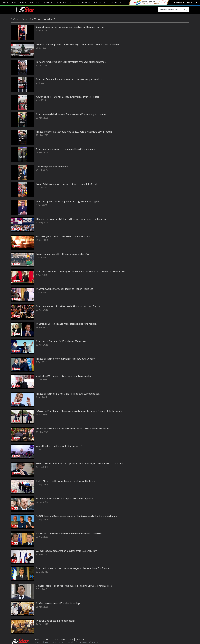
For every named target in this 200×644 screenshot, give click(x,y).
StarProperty (49, 2)
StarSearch (86, 2)
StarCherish (62, 2)
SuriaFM (124, 2)
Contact (46, 639)
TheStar (15, 2)
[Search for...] (170, 10)
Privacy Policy (67, 639)
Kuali (106, 2)
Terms (55, 639)
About (37, 639)
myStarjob (97, 2)
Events (23, 2)
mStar (39, 2)
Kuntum (114, 2)
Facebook (80, 639)
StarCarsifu (74, 2)
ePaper (6, 2)
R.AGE (31, 2)
